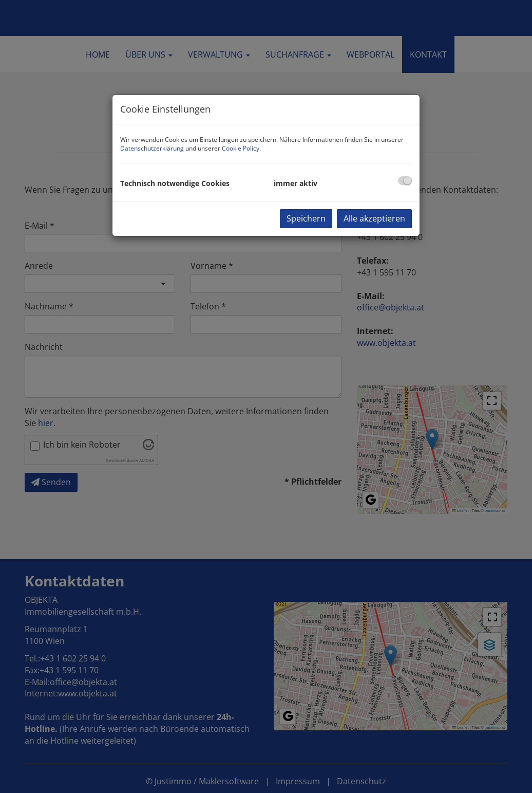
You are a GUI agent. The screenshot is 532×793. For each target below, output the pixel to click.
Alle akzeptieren (374, 218)
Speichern (306, 218)
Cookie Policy (241, 148)
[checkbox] (405, 181)
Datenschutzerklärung (152, 148)
